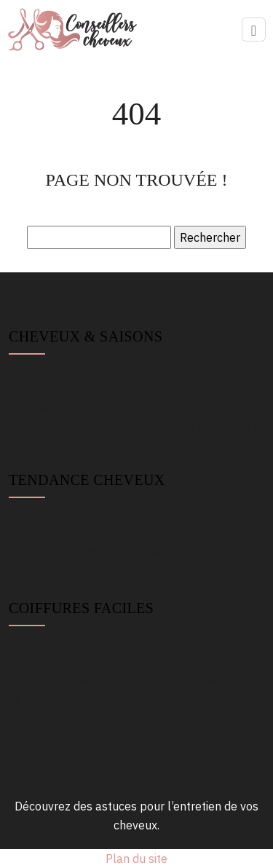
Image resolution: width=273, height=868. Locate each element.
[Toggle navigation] (254, 29)
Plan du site (136, 859)
